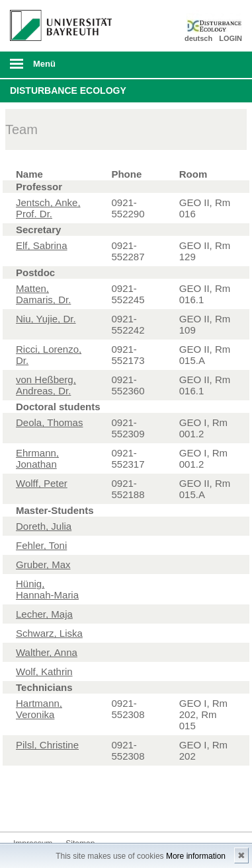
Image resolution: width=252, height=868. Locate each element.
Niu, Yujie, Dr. (46, 319)
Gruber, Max (43, 564)
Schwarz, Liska (49, 633)
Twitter (24, 807)
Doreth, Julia (44, 526)
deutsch (198, 38)
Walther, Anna (47, 652)
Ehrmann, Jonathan (37, 458)
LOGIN (231, 38)
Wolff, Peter (42, 483)
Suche (220, 65)
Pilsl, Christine (47, 745)
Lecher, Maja (44, 614)
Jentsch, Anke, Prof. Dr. (48, 208)
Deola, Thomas (49, 422)
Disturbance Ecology (68, 90)
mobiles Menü (56, 68)
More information (196, 856)
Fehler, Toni (41, 545)
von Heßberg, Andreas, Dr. (46, 385)
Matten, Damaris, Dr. (43, 294)
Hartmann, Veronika (39, 709)
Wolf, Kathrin (44, 671)
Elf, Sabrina (42, 245)
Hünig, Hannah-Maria (47, 589)
